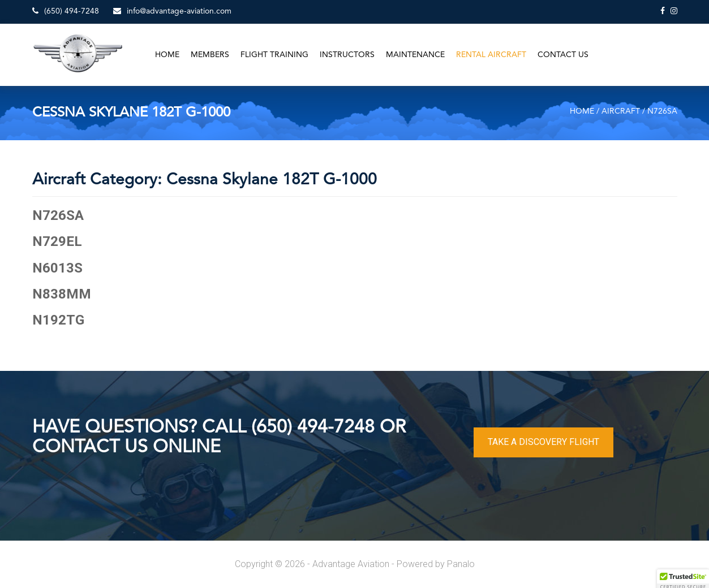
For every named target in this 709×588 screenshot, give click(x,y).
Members (210, 55)
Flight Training (274, 55)
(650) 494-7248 (66, 11)
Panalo (461, 564)
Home (167, 55)
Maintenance (415, 55)
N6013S (57, 268)
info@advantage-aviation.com (172, 11)
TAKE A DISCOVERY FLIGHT (543, 442)
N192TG (58, 320)
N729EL (57, 241)
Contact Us (563, 55)
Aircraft (621, 111)
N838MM (62, 294)
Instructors (347, 55)
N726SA (58, 215)
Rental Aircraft (491, 55)
